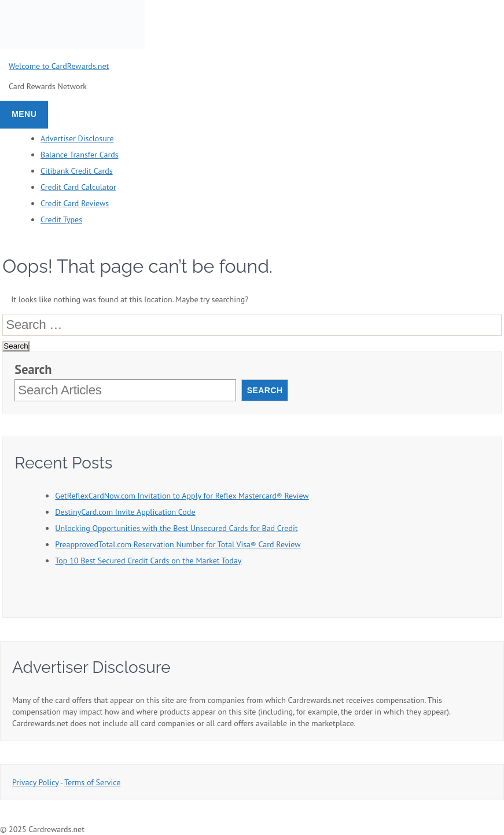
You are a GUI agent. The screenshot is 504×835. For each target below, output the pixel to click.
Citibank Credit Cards (77, 171)
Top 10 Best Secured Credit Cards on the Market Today (148, 561)
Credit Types (61, 219)
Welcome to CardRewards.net (59, 66)
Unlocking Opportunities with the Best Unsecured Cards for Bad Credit (176, 528)
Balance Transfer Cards (80, 155)
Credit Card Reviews (75, 203)
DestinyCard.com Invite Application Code (125, 512)
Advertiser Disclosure (77, 138)
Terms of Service (92, 782)
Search (33, 369)
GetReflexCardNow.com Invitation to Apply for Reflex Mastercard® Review (182, 496)
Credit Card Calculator (78, 187)
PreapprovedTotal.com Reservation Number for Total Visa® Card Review (178, 544)
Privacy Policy (35, 782)
